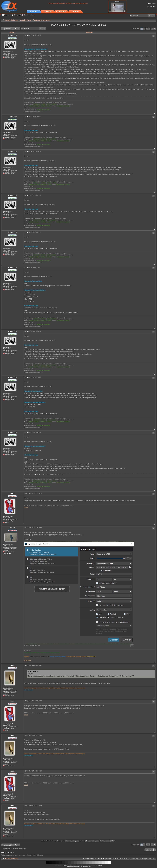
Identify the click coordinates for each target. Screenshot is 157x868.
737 (9, 518)
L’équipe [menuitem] (100, 858)
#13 (26, 701)
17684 (12, 688)
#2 (25, 117)
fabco (12, 665)
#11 (26, 528)
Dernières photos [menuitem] (29, 15)
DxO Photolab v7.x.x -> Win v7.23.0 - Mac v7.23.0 (78, 25)
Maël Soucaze (87, 867)
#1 (25, 35)
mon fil (26, 507)
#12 (26, 665)
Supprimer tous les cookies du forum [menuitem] (116, 858)
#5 (25, 232)
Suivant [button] (154, 29)
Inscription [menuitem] (153, 6)
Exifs (132, 646)
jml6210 (12, 528)
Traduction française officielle (74, 867)
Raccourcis (7, 15)
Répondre (6, 29)
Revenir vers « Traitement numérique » (14, 849)
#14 (26, 735)
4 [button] (149, 29)
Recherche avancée (153, 16)
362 (9, 546)
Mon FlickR (27, 660)
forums (100, 865)
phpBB (65, 865)
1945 (11, 516)
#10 (26, 493)
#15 (26, 771)
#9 (25, 432)
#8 (25, 377)
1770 (11, 52)
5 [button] (152, 29)
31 (9, 53)
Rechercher (150, 16)
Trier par (89, 841)
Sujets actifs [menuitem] (17, 15)
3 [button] (147, 29)
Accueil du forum (11, 858)
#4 (25, 195)
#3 (25, 151)
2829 (11, 544)
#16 (26, 805)
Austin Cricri (12, 36)
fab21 (12, 493)
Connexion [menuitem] (153, 3)
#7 (25, 331)
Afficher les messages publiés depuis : (60, 841)
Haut (154, 113)
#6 (25, 267)
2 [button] (144, 29)
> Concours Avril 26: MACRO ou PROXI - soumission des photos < (68, 3)
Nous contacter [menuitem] (89, 858)
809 (9, 690)
